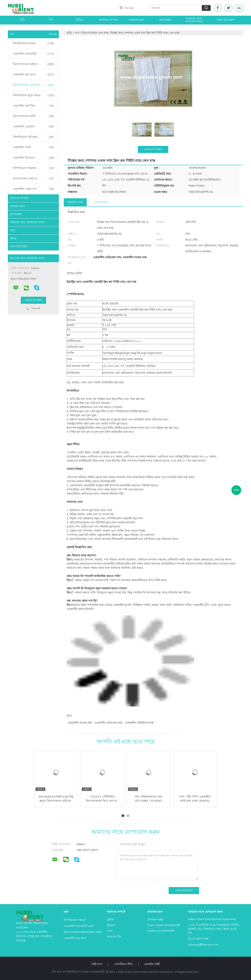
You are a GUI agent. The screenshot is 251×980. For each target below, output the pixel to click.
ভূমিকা (110, 920)
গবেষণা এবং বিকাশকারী (161, 931)
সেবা (110, 931)
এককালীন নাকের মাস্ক (80, 723)
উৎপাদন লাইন (155, 920)
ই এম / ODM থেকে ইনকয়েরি (164, 925)
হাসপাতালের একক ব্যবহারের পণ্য (33, 179)
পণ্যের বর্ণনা (101, 202)
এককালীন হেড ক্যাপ (33, 75)
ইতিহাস (111, 925)
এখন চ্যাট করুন (226, 20)
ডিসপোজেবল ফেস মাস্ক (33, 85)
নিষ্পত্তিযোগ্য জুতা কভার (33, 96)
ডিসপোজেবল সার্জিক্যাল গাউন (33, 116)
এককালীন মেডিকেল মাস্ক (108, 723)
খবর (12, 230)
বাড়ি (22, 20)
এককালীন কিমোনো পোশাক (33, 158)
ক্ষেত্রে (13, 238)
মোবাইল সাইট (152, 964)
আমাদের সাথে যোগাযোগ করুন (194, 20)
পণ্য (51, 20)
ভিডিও (79, 20)
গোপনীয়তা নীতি (123, 964)
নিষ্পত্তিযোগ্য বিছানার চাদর (33, 168)
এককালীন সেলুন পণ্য (33, 189)
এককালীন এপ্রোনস (33, 127)
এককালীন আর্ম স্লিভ (33, 106)
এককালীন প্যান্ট (33, 147)
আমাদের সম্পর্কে (108, 20)
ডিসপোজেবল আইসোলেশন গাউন (33, 64)
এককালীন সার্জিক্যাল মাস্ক (139, 723)
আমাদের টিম (114, 937)
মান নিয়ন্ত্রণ (165, 20)
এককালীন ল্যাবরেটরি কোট (33, 54)
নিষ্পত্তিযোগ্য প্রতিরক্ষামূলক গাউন (33, 137)
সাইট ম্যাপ (97, 964)
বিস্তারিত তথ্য (75, 202)
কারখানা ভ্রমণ (137, 20)
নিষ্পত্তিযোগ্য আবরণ (33, 44)
